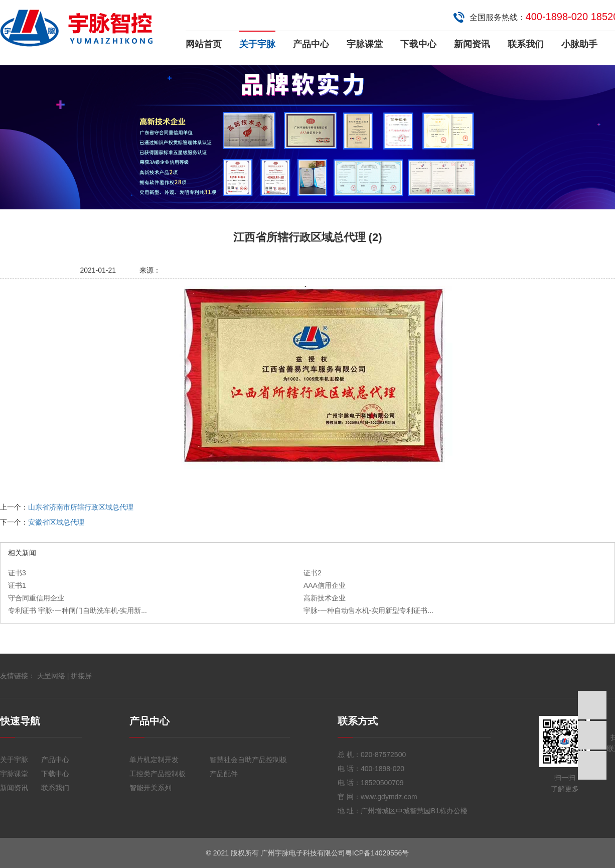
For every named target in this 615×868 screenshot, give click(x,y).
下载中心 (418, 44)
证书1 (17, 585)
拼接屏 (81, 676)
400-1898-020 (382, 769)
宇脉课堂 (365, 44)
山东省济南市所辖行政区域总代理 (81, 507)
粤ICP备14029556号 (377, 853)
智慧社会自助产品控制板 (248, 760)
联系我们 (526, 44)
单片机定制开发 (154, 760)
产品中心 (311, 44)
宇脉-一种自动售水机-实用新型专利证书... (368, 610)
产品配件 (224, 774)
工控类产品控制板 (158, 774)
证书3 (17, 573)
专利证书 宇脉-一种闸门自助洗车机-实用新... (78, 610)
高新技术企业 (325, 598)
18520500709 (382, 783)
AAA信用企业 (325, 585)
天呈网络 (51, 676)
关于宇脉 (257, 44)
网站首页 (204, 44)
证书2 (313, 573)
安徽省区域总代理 (56, 522)
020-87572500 (383, 755)
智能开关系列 (150, 788)
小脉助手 (579, 44)
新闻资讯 (472, 44)
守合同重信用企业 (36, 598)
